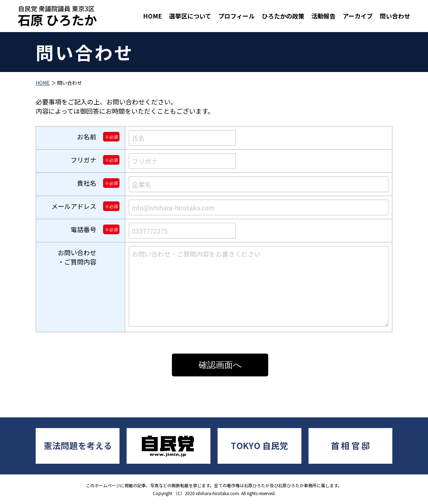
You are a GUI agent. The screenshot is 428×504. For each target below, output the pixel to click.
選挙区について (190, 16)
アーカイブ (358, 16)
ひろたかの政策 (283, 16)
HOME (152, 16)
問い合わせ (395, 16)
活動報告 (323, 16)
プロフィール (236, 16)
